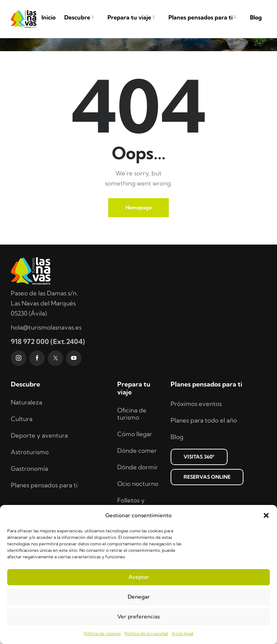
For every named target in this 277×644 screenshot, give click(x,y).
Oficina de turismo (132, 452)
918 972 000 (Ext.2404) (48, 380)
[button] (266, 515)
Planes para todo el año (204, 458)
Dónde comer (137, 489)
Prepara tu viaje (134, 17)
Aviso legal (183, 633)
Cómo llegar (135, 472)
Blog (256, 17)
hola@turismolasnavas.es (46, 365)
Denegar (139, 597)
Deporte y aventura (39, 473)
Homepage (139, 246)
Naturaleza (27, 440)
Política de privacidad (146, 633)
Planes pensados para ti (205, 17)
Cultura (22, 457)
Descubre (82, 17)
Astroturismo (30, 490)
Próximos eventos (196, 442)
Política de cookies (102, 633)
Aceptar (139, 577)
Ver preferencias (138, 616)
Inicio (49, 17)
